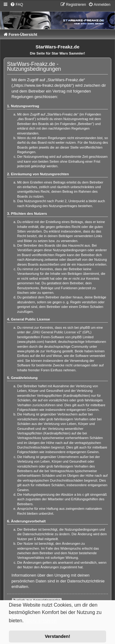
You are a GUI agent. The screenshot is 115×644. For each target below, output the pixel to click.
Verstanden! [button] (57, 636)
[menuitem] (17, 5)
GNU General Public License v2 (57, 332)
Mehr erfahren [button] (41, 621)
